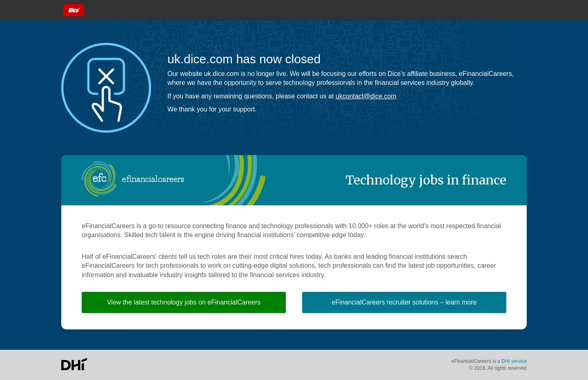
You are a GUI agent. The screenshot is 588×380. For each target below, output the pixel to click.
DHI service (514, 361)
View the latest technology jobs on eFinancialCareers (184, 302)
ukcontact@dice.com (366, 96)
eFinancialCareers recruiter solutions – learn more (404, 302)
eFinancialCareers (108, 226)
